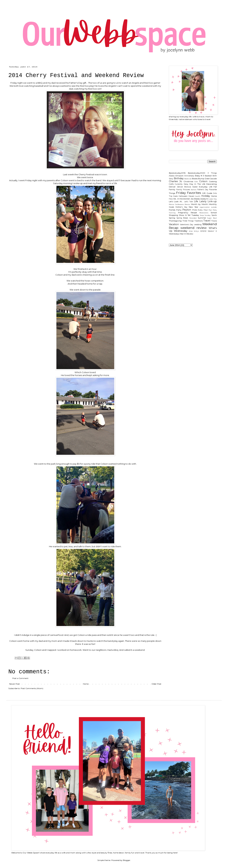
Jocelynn (204, 199)
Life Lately (200, 201)
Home (86, 684)
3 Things (212, 173)
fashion (194, 190)
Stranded (193, 218)
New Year (194, 207)
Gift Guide (207, 193)
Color (196, 182)
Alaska (172, 176)
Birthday (179, 178)
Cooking (213, 181)
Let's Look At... (176, 201)
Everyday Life (206, 187)
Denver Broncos (184, 187)
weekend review (194, 228)
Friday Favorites (189, 193)
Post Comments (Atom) (32, 688)
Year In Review (187, 234)
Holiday (206, 196)
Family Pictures (183, 190)
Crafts (171, 184)
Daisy (186, 184)
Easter (195, 187)
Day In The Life (197, 184)
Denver (172, 187)
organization (205, 207)
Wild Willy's (194, 231)
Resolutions (204, 213)
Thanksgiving (175, 221)
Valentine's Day (187, 225)
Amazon (179, 176)
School (214, 213)
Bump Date (204, 179)
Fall (215, 187)
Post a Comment (20, 678)
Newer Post (14, 684)
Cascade (213, 179)
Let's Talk (189, 202)
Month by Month (199, 204)
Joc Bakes (195, 199)
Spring (172, 218)
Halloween (183, 196)
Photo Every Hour (200, 210)
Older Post (156, 684)
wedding (198, 225)
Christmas (188, 181)
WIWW (203, 231)
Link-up (212, 201)
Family (172, 189)
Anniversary (189, 176)
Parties (172, 210)
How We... (173, 199)
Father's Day (203, 190)
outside (214, 207)
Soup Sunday (205, 215)
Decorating (212, 184)
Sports (214, 215)
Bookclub (188, 179)
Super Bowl (212, 218)
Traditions (199, 221)
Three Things (188, 221)
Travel (207, 221)
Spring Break (182, 218)
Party (179, 210)
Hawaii (191, 196)
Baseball (208, 176)
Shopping (173, 215)
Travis (214, 221)
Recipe (194, 213)
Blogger (127, 860)
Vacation (174, 224)
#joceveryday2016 (177, 173)
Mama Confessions (176, 204)
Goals (175, 196)
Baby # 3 (200, 176)
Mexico (187, 204)
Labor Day (213, 199)
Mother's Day (181, 207)
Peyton (187, 210)
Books (195, 179)
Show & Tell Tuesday (189, 215)
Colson (203, 181)
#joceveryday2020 (197, 173)
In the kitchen (184, 199)
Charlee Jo (175, 181)
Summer (202, 218)
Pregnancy (183, 213)
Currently (179, 184)
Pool (210, 210)
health (198, 196)
